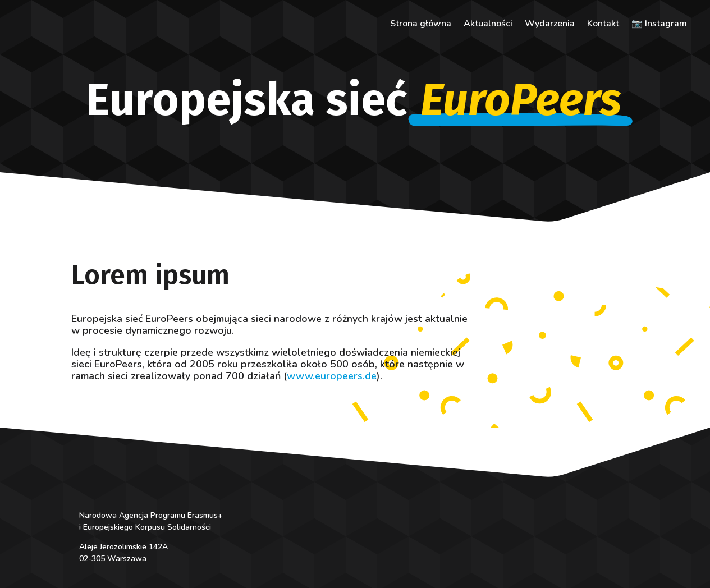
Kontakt (603, 25)
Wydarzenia (550, 25)
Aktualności (488, 25)
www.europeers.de (332, 376)
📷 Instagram (659, 25)
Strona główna (421, 25)
